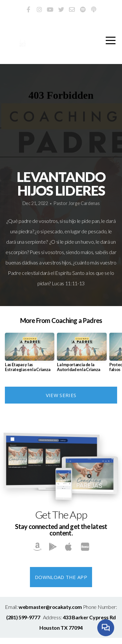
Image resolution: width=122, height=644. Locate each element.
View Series (61, 395)
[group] (30, 355)
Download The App (61, 577)
